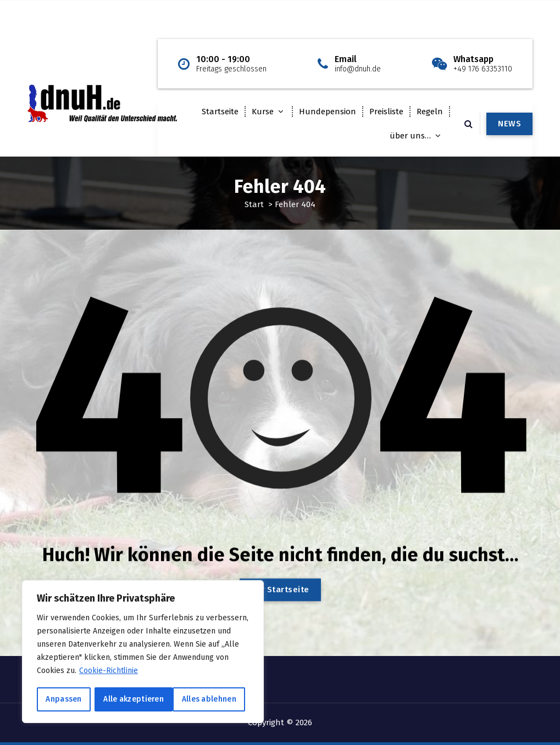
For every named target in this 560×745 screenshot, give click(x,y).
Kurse (263, 112)
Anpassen (63, 699)
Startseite (220, 112)
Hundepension (328, 112)
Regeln (430, 112)
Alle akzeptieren (210, 699)
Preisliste (386, 112)
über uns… (410, 136)
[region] (143, 652)
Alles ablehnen (130, 699)
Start (254, 204)
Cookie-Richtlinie (109, 672)
